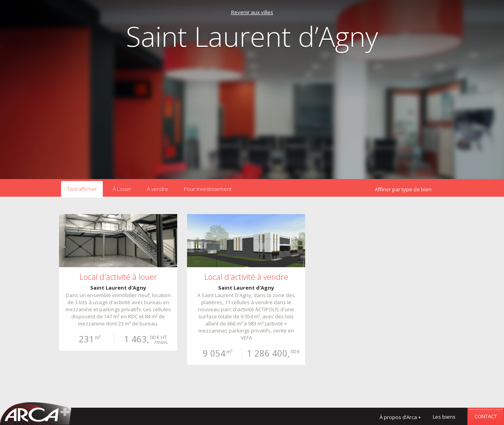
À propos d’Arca (400, 417)
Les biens (444, 417)
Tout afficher (82, 189)
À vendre (157, 189)
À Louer (122, 189)
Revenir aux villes (252, 12)
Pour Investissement (208, 189)
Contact (486, 416)
